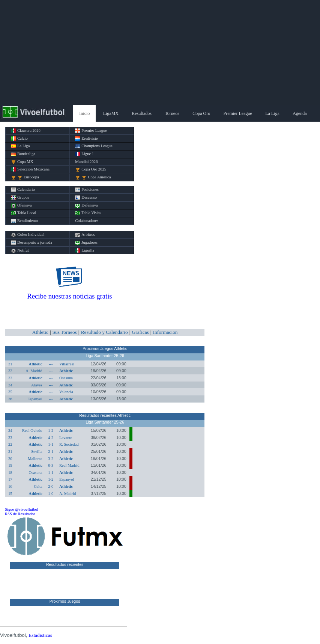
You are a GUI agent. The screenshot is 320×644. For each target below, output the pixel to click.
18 (10, 473)
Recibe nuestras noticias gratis (69, 296)
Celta (38, 486)
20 (10, 459)
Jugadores (86, 243)
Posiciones (87, 190)
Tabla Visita (88, 213)
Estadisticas (40, 635)
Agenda (300, 113)
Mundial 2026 (86, 162)
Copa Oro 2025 (91, 169)
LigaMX (111, 113)
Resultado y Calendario (104, 332)
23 (10, 438)
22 (10, 444)
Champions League (94, 146)
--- (51, 364)
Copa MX (22, 162)
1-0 (51, 494)
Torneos (172, 113)
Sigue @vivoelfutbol (22, 509)
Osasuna (66, 378)
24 (10, 431)
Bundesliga (23, 154)
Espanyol (35, 399)
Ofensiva (21, 205)
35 (10, 392)
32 (10, 371)
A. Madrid (34, 371)
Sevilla (37, 452)
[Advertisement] (160, 53)
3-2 (51, 459)
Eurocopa (25, 177)
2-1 (51, 452)
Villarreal (67, 364)
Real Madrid (69, 465)
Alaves (37, 385)
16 (10, 486)
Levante (66, 438)
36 (10, 399)
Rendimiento (24, 221)
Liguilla (85, 250)
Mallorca (35, 459)
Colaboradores (87, 221)
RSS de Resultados (20, 514)
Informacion (165, 332)
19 (10, 465)
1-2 (51, 431)
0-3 (51, 465)
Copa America (93, 177)
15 (10, 494)
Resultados (142, 113)
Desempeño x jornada (32, 243)
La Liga (272, 113)
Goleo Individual (28, 235)
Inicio (84, 113)
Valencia (66, 392)
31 (10, 364)
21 (10, 452)
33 (10, 378)
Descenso (86, 198)
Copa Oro (201, 113)
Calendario (23, 190)
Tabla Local (23, 213)
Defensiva (86, 205)
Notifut (20, 250)
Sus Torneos (65, 332)
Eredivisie (86, 139)
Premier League (238, 113)
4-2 (51, 438)
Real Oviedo (32, 431)
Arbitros (85, 235)
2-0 (51, 486)
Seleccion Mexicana (30, 169)
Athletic (40, 332)
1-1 (51, 444)
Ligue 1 (84, 154)
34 (10, 385)
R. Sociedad (69, 444)
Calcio (19, 139)
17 (10, 479)
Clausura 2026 (26, 131)
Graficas (140, 332)
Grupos (20, 198)
